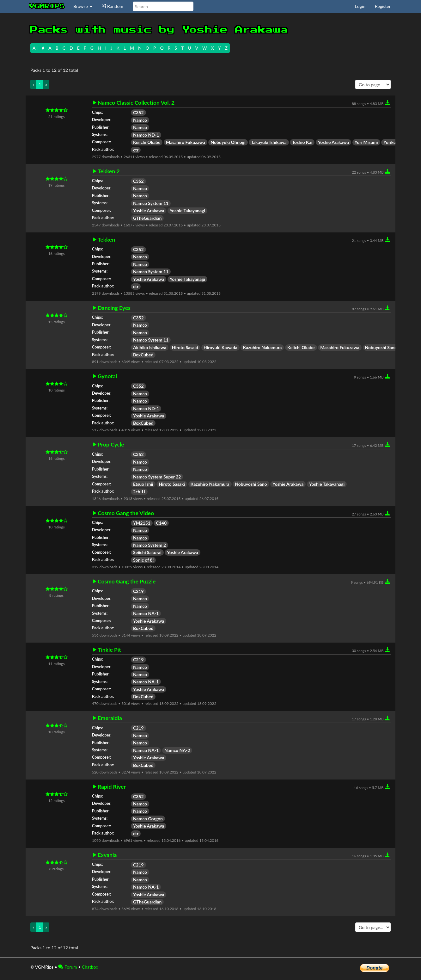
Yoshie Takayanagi (187, 210)
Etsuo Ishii (143, 484)
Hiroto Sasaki (185, 347)
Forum (67, 967)
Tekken (106, 240)
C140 (161, 523)
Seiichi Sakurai (147, 552)
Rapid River (112, 787)
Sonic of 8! (143, 560)
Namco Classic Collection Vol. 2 (136, 103)
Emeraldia (110, 718)
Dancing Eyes (114, 308)
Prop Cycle (111, 445)
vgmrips (47, 6)
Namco (140, 120)
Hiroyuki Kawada (220, 347)
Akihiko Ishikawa (150, 347)
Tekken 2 (109, 171)
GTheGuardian (147, 218)
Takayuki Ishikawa (269, 142)
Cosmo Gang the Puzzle (127, 582)
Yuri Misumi (366, 142)
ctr (136, 150)
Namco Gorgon (148, 819)
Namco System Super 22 (157, 477)
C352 (138, 112)
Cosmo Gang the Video (126, 513)
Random (113, 6)
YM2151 (142, 523)
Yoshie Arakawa (333, 142)
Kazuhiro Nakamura (262, 347)
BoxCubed (143, 355)
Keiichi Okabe (147, 142)
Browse (83, 6)
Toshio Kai (302, 142)
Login (360, 6)
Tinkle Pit (109, 650)
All (35, 48)
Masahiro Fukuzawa (186, 142)
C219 (138, 591)
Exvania (107, 855)
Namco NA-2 (177, 750)
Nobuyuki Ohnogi (228, 142)
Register (383, 6)
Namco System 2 (149, 545)
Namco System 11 (151, 203)
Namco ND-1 (146, 135)
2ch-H (139, 492)
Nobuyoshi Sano (381, 347)
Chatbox (90, 967)
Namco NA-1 (146, 613)
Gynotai (107, 376)
